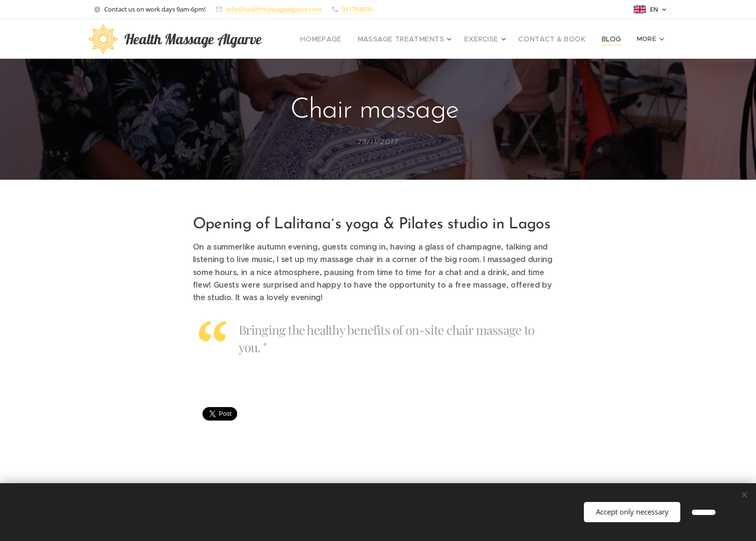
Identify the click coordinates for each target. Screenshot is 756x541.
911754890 (357, 9)
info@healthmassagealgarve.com (274, 9)
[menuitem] (345, 39)
